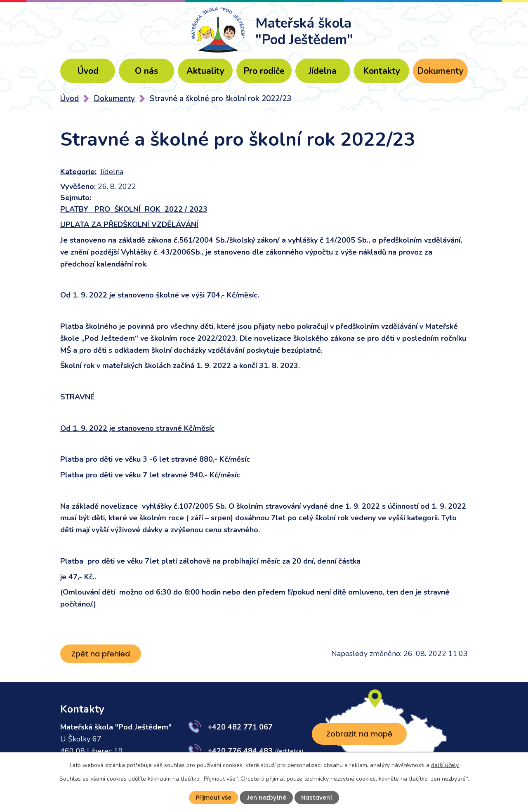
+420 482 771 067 (240, 727)
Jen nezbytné (266, 798)
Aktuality (205, 71)
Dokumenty (440, 71)
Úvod (88, 71)
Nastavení (317, 798)
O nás (146, 71)
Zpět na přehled (101, 654)
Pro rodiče (264, 71)
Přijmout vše (214, 798)
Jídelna (323, 71)
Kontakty (382, 71)
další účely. (445, 765)
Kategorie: (78, 172)
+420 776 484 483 (240, 751)
